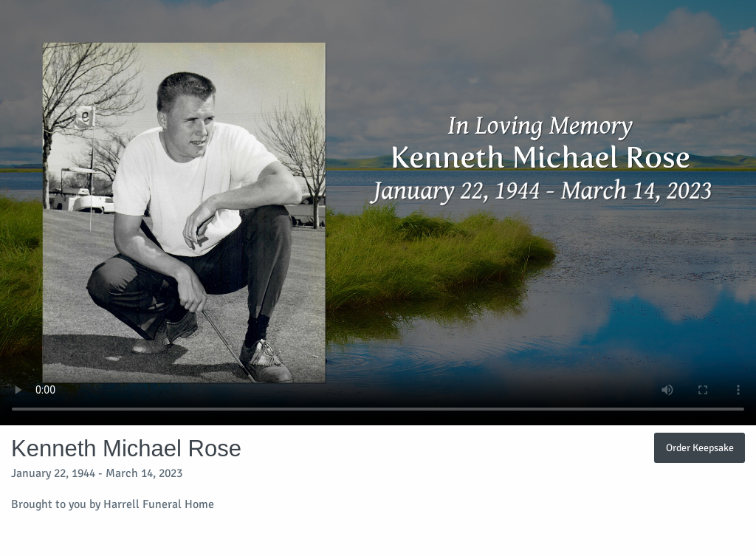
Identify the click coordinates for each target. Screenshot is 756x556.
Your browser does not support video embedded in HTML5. (378, 213)
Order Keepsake (700, 447)
